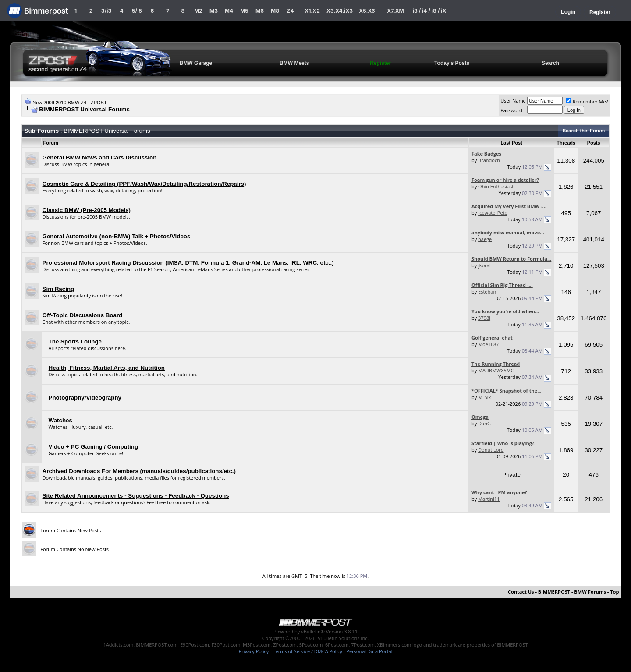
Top (614, 592)
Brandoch (489, 160)
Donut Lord (491, 450)
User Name (513, 101)
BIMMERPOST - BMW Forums (572, 592)
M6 (260, 11)
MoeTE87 (488, 344)
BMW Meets (294, 63)
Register (600, 12)
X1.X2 (312, 11)
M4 (229, 11)
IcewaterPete (493, 213)
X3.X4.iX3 (340, 11)
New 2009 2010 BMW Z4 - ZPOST (69, 103)
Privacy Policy (254, 651)
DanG (484, 423)
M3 (214, 11)
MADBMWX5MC (496, 370)
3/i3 (106, 11)
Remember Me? (587, 101)
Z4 (290, 11)
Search (550, 63)
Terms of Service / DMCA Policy (307, 651)
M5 (244, 11)
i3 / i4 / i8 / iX (430, 11)
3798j (484, 318)
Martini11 (489, 499)
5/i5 (137, 11)
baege (485, 239)
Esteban (487, 292)
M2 (198, 11)
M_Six (484, 397)
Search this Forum (584, 131)
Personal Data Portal (369, 651)
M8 (275, 11)
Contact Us (521, 592)
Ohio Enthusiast (496, 186)
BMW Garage (196, 63)
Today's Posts (452, 63)
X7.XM (395, 11)
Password (511, 110)
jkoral (484, 265)
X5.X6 (367, 11)
